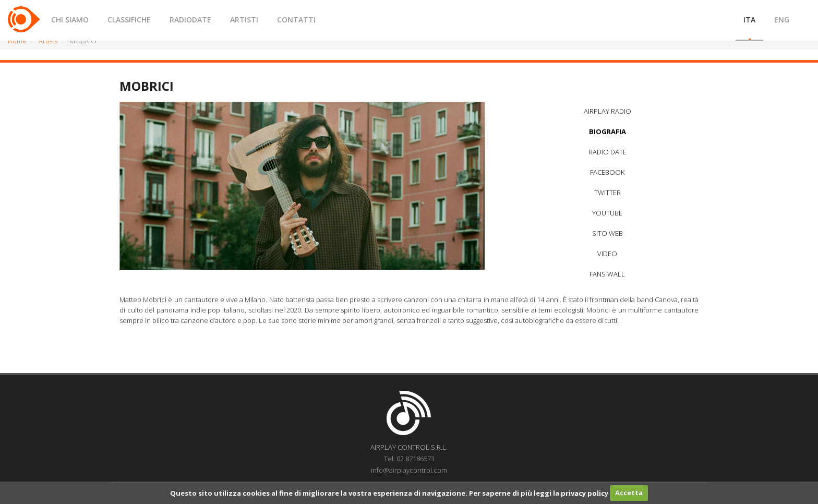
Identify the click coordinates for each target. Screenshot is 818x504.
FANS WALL (607, 274)
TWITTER (608, 193)
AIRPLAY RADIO (608, 111)
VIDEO (607, 254)
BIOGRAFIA (608, 131)
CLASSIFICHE (129, 20)
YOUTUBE (607, 213)
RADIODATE (190, 20)
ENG (782, 20)
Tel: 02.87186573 (409, 459)
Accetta (629, 493)
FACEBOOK (607, 172)
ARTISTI (244, 20)
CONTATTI (296, 20)
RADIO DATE (608, 152)
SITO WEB (608, 233)
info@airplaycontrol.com (409, 470)
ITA (749, 20)
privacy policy (585, 493)
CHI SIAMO (70, 20)
